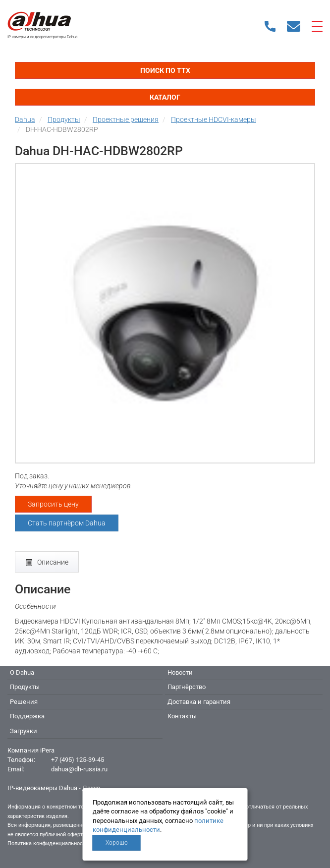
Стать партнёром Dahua (67, 523)
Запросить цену (53, 504)
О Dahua (22, 672)
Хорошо (117, 843)
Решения (24, 702)
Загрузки (24, 731)
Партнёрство (187, 687)
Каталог (165, 97)
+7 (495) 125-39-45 (78, 760)
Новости (180, 672)
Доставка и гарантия (199, 702)
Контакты (182, 716)
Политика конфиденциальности (48, 843)
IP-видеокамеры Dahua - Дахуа (54, 788)
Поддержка (27, 716)
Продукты (25, 687)
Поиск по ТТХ (165, 70)
